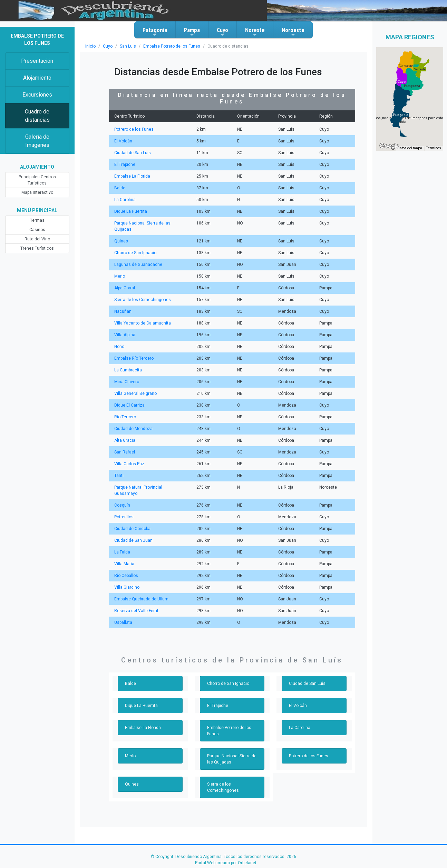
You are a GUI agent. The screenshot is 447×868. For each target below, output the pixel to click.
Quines (121, 241)
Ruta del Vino (37, 239)
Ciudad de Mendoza (133, 429)
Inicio (90, 46)
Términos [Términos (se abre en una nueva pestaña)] (434, 148)
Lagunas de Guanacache (138, 265)
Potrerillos (124, 517)
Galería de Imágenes (37, 141)
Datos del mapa (410, 148)
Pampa (192, 32)
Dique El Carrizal (130, 405)
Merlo (120, 276)
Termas (37, 220)
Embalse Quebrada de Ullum (141, 599)
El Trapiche (125, 164)
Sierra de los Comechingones (143, 300)
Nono (119, 347)
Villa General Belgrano (135, 393)
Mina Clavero (127, 382)
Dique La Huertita (131, 211)
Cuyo (222, 32)
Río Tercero (125, 417)
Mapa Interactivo (37, 192)
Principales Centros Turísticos (37, 180)
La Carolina (125, 200)
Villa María (124, 564)
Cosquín (122, 505)
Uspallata (123, 622)
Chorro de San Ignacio (135, 253)
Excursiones (37, 95)
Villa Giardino (127, 587)
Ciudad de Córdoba (132, 529)
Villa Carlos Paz (129, 464)
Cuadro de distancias (37, 116)
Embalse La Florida (132, 176)
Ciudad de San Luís (133, 153)
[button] (401, 115)
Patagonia (155, 32)
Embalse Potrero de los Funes (172, 46)
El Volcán (123, 141)
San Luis (128, 46)
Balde (120, 188)
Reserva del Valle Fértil (136, 611)
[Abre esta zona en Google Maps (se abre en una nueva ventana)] (389, 146)
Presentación (37, 61)
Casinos (37, 230)
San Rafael (125, 452)
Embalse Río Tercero (134, 358)
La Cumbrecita (128, 370)
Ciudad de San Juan (133, 540)
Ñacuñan (123, 311)
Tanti (119, 476)
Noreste (255, 32)
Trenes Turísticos (37, 248)
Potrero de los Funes (134, 129)
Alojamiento (37, 78)
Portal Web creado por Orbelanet (226, 863)
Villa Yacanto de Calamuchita (143, 323)
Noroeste (293, 32)
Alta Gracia (125, 440)
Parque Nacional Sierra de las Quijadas (232, 759)
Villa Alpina (125, 335)
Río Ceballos (126, 576)
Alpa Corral (125, 288)
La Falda (122, 552)
